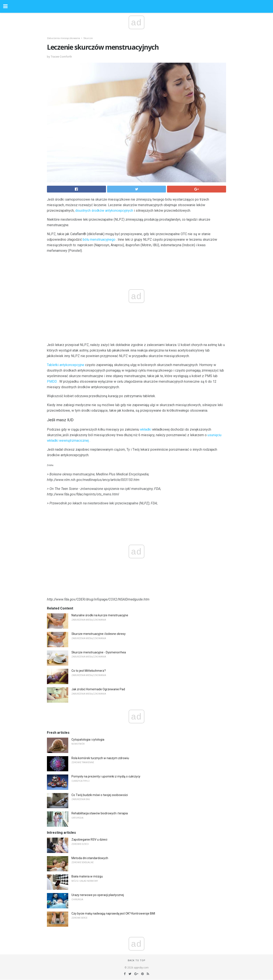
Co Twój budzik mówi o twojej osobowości (100, 795)
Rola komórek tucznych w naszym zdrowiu (100, 758)
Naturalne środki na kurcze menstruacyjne (100, 615)
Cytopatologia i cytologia (88, 740)
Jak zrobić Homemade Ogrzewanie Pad (98, 689)
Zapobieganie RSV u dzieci (89, 840)
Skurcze (88, 38)
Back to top (137, 960)
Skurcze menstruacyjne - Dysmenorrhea (99, 652)
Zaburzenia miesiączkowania (63, 38)
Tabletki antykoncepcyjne (66, 365)
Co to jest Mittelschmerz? (89, 671)
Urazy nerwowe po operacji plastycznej (98, 895)
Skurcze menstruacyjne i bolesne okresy (99, 634)
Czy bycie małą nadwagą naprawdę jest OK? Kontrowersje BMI (113, 913)
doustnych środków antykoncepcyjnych (104, 211)
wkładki (146, 429)
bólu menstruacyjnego (99, 240)
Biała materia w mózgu (87, 876)
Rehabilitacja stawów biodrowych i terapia (100, 813)
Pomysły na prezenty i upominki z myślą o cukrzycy (106, 776)
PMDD (52, 381)
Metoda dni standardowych (90, 858)
